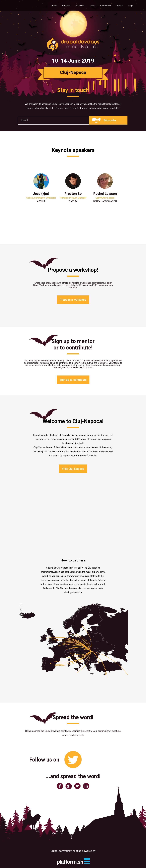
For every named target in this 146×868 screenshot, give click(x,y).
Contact (120, 6)
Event (54, 6)
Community (106, 6)
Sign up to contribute (73, 380)
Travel (92, 6)
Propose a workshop (73, 300)
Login (131, 6)
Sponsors (80, 6)
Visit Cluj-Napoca (73, 469)
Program (66, 6)
